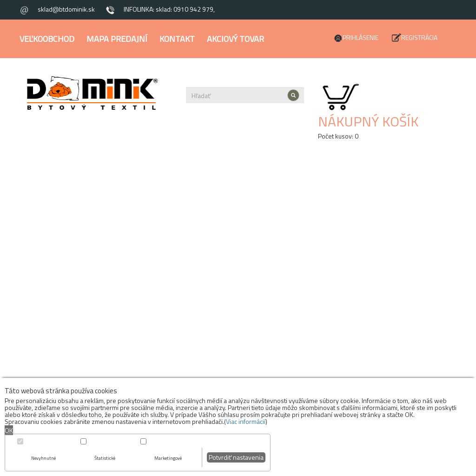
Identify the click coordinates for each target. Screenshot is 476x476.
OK (9, 430)
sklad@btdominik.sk (66, 9)
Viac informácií (246, 421)
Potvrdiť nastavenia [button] (236, 457)
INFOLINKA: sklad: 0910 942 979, (169, 9)
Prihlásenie (360, 37)
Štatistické (105, 458)
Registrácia (419, 37)
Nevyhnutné (43, 458)
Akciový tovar (235, 39)
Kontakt (177, 39)
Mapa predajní (117, 39)
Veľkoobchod (47, 39)
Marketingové (168, 458)
